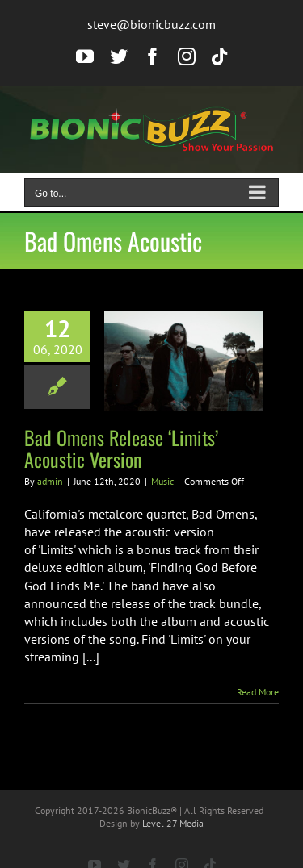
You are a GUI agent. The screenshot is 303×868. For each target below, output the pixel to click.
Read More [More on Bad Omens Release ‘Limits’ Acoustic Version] (258, 692)
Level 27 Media (173, 823)
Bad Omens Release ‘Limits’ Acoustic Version (121, 448)
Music (162, 481)
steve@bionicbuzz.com (151, 24)
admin (50, 481)
